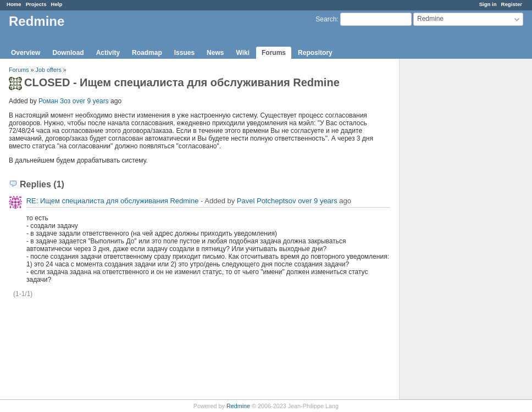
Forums (274, 53)
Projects (36, 4)
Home (14, 4)
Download (68, 53)
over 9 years (91, 101)
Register (512, 4)
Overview (26, 53)
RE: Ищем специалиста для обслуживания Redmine (113, 201)
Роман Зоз (54, 101)
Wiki (243, 53)
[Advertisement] (455, 231)
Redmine (238, 406)
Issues (184, 53)
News (215, 53)
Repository (315, 53)
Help (57, 4)
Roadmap (147, 53)
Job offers (49, 70)
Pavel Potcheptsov (267, 201)
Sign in (488, 4)
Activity (108, 53)
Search (326, 19)
